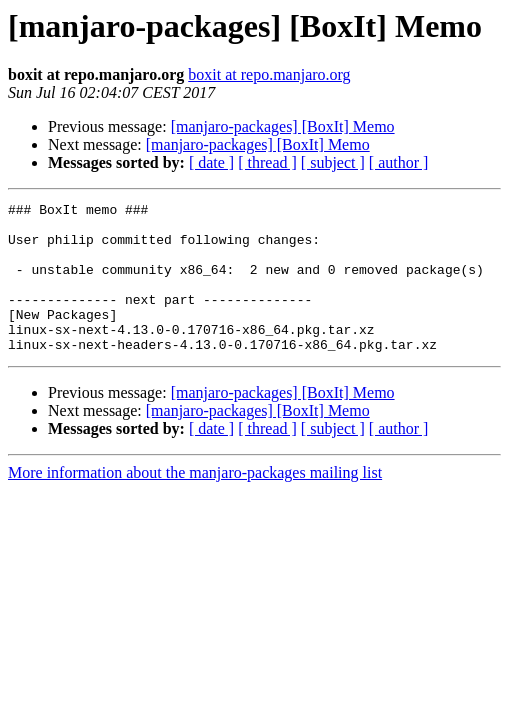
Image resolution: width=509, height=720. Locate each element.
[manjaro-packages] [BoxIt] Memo (283, 126)
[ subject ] (333, 162)
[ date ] (211, 162)
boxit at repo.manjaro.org (269, 74)
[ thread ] (267, 162)
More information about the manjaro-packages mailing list (195, 502)
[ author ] (399, 162)
